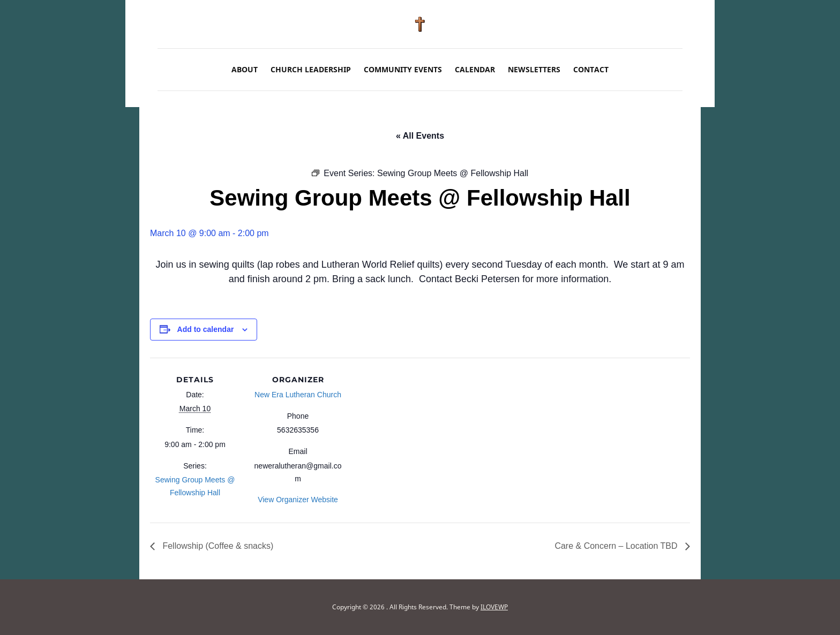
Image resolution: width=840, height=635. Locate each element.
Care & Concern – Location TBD (617, 546)
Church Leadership (311, 69)
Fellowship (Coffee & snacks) (217, 546)
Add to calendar (206, 329)
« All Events (420, 136)
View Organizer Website (298, 500)
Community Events (403, 69)
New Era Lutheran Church (298, 395)
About (245, 69)
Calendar (475, 69)
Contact (591, 69)
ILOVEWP (494, 607)
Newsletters (534, 69)
